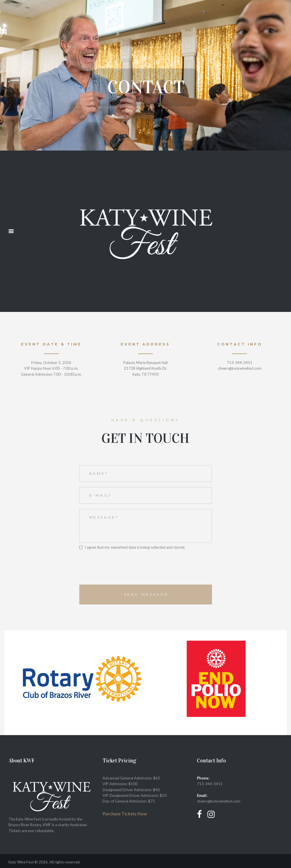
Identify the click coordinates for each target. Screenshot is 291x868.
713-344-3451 (210, 784)
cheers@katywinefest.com (219, 801)
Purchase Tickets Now (125, 814)
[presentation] (122, 570)
